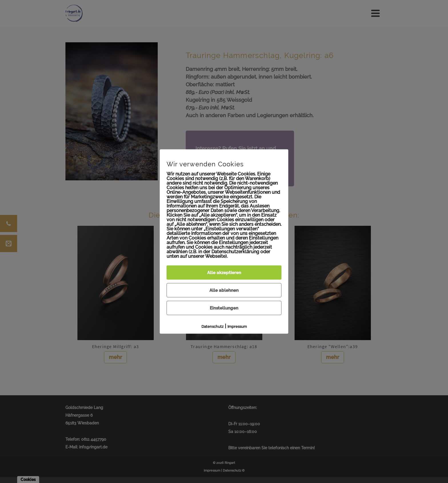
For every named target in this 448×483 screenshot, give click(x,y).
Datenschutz (212, 327)
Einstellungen (224, 308)
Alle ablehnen (224, 290)
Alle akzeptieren (224, 273)
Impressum (237, 327)
